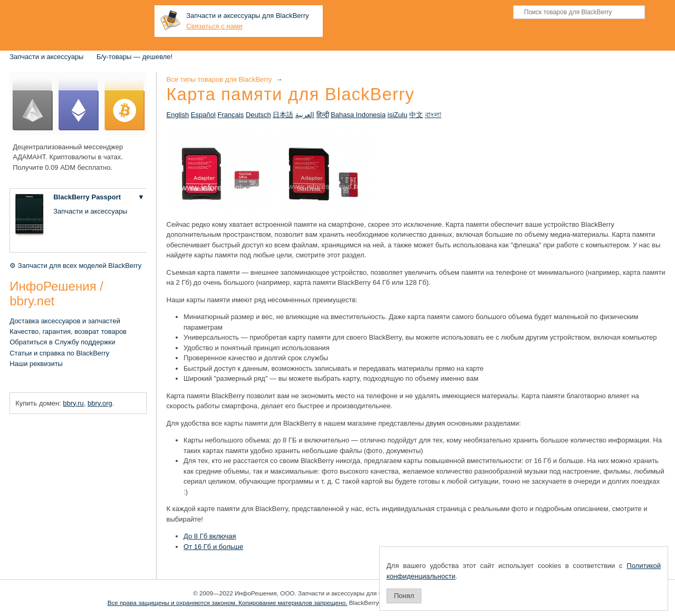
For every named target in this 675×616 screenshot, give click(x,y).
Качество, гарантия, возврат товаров (68, 331)
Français (230, 115)
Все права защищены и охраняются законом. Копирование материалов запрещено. (228, 603)
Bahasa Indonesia (358, 115)
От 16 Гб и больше (213, 547)
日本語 (283, 115)
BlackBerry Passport (87, 197)
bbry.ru (73, 403)
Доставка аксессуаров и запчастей (65, 321)
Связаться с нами (214, 26)
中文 (416, 115)
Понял (404, 596)
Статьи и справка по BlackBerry (59, 353)
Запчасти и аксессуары (46, 57)
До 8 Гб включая (210, 536)
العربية (305, 115)
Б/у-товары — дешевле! (134, 57)
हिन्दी (323, 115)
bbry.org (100, 403)
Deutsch (258, 115)
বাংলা (433, 115)
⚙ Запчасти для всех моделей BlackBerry (75, 266)
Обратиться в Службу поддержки (62, 342)
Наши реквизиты (36, 364)
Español (203, 115)
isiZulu (398, 115)
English (178, 115)
